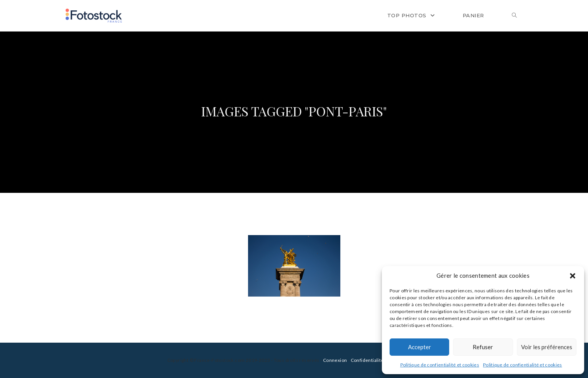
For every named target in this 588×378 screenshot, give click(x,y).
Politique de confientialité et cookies (440, 365)
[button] (573, 276)
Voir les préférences (547, 347)
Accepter (420, 347)
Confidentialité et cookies (379, 360)
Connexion (335, 360)
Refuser (483, 347)
